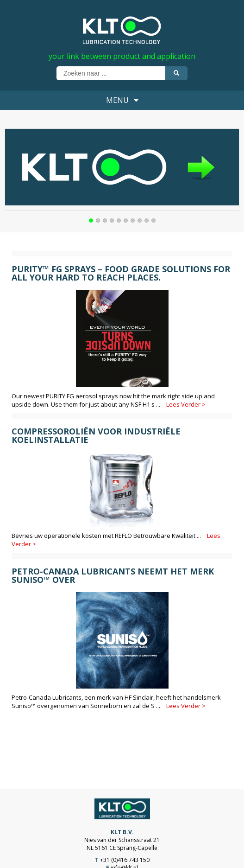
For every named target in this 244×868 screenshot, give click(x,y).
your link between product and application (122, 56)
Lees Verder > (186, 404)
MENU (122, 100)
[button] (91, 220)
